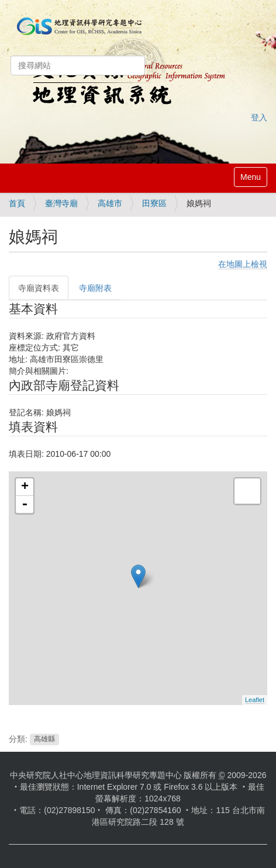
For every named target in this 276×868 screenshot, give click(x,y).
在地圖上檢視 (243, 264)
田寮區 (154, 203)
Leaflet (255, 700)
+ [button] (25, 487)
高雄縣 (44, 739)
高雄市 (110, 203)
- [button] (25, 505)
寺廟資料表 (39, 288)
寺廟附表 (95, 288)
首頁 (17, 203)
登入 (259, 117)
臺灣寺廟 (61, 203)
